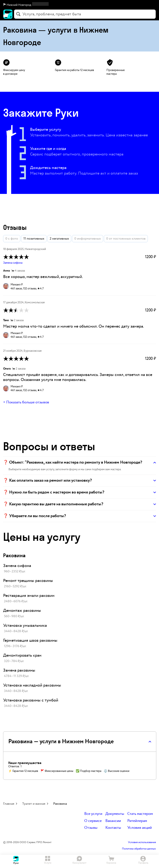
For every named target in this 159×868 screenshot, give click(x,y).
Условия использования (142, 842)
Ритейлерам (137, 821)
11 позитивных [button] (34, 239)
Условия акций (140, 828)
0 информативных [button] (88, 239)
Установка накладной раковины (32, 685)
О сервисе (93, 821)
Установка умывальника (25, 626)
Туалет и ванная (34, 804)
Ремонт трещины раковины (28, 581)
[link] (79, 569)
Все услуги (93, 814)
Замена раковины (19, 670)
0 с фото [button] (12, 239)
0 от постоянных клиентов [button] (126, 239)
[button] (79, 5)
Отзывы (91, 828)
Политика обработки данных (139, 849)
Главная (9, 804)
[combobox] (85, 14)
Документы (115, 814)
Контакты (113, 828)
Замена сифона (13, 263)
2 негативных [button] (59, 239)
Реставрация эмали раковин (29, 596)
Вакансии (113, 821)
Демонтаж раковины (22, 611)
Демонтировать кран (22, 655)
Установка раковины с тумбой (31, 700)
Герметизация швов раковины (30, 640)
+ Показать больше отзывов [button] (26, 402)
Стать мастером (140, 814)
